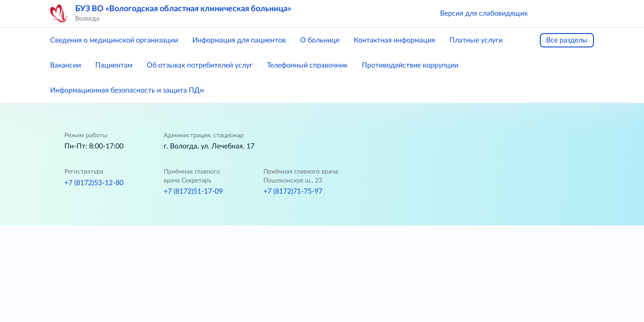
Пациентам (114, 65)
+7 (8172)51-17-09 (193, 191)
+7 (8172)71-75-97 (293, 191)
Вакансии (66, 65)
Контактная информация (394, 40)
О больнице (320, 40)
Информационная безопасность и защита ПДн (127, 90)
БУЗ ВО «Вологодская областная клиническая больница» (183, 9)
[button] (547, 13)
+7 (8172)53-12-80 (94, 183)
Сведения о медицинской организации (114, 40)
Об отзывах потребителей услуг (200, 65)
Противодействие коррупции (410, 65)
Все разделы (567, 40)
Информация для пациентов (239, 40)
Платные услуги (476, 40)
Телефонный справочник (307, 65)
